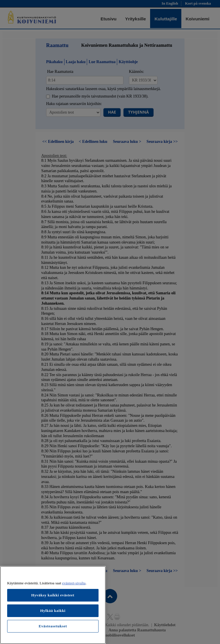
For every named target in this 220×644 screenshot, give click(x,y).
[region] (53, 605)
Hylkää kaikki (53, 611)
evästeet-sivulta (74, 583)
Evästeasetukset (53, 626)
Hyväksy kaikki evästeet (53, 595)
